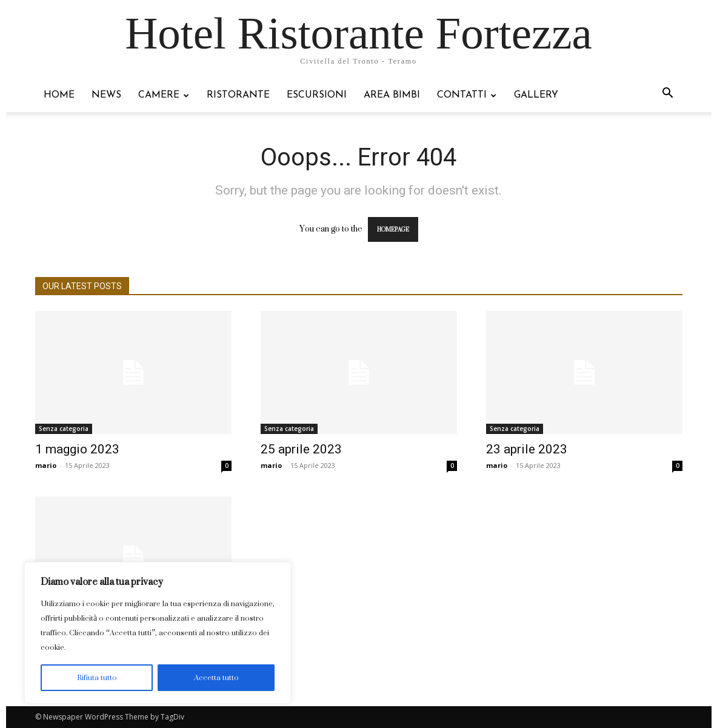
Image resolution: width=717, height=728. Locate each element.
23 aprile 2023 (527, 449)
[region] (158, 633)
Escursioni (317, 95)
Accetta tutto (216, 677)
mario (46, 465)
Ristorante (238, 95)
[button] (668, 94)
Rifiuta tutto (97, 677)
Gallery (536, 95)
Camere (164, 95)
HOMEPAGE (393, 229)
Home (59, 95)
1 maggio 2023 (77, 449)
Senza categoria (64, 429)
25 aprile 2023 (301, 449)
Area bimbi (392, 95)
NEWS (106, 95)
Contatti (467, 95)
